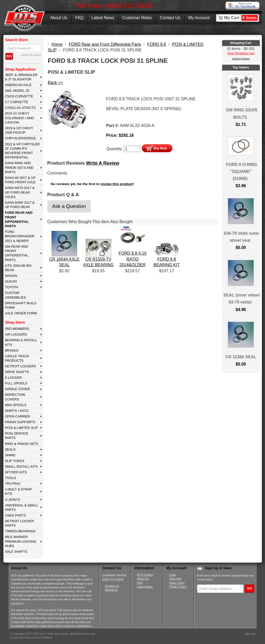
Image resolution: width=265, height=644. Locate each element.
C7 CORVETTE (16, 102)
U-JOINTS (13, 500)
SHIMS (10, 455)
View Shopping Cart (241, 53)
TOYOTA (12, 287)
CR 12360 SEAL (241, 357)
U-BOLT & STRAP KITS (18, 491)
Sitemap (250, 634)
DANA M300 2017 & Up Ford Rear (20, 205)
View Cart (175, 579)
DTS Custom (145, 575)
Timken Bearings (20, 531)
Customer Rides (137, 18)
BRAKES (12, 350)
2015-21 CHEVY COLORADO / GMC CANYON (20, 118)
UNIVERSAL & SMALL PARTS (22, 507)
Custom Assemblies (15, 295)
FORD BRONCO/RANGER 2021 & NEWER (20, 236)
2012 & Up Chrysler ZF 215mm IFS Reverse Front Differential (22, 151)
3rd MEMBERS (17, 329)
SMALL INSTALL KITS (21, 467)
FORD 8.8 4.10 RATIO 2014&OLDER (132, 259)
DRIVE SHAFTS (17, 372)
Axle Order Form (21, 313)
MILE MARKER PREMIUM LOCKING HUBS (21, 541)
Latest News (103, 18)
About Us (59, 18)
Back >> (56, 83)
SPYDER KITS (16, 472)
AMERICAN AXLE (18, 85)
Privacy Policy (178, 587)
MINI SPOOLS (16, 405)
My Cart (241, 18)
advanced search (31, 55)
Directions (111, 590)
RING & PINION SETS (22, 444)
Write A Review (103, 163)
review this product (117, 184)
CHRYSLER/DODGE (20, 138)
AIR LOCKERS (16, 334)
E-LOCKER (13, 378)
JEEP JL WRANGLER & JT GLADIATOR (21, 77)
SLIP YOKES (15, 461)
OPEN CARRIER (17, 416)
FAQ (79, 18)
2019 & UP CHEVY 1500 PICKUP (19, 130)
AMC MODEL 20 (17, 91)
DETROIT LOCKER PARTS (19, 523)
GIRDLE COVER (17, 389)
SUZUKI (11, 281)
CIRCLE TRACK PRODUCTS (17, 358)
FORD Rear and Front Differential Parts (19, 219)
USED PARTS (15, 515)
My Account (199, 18)
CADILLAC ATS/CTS (20, 108)
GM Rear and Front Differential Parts (17, 253)
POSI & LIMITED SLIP (21, 428)
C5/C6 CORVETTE (19, 96)
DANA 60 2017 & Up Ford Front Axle (20, 180)
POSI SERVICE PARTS (17, 436)
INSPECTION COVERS (15, 397)
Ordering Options (241, 59)
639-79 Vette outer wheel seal (242, 237)
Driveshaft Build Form (21, 305)
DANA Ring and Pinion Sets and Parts (19, 168)
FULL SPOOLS (16, 383)
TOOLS (10, 478)
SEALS (10, 449)
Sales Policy (177, 583)
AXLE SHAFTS (16, 552)
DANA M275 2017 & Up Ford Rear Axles (20, 192)
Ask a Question (69, 206)
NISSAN (11, 276)
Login (173, 575)
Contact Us (170, 18)
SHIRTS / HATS (17, 411)
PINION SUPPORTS (20, 422)
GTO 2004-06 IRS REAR (18, 268)
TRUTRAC (13, 484)
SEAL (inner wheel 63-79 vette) (241, 299)
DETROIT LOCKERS (21, 366)
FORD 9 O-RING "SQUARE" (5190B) (242, 172)
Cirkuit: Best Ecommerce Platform (31, 638)
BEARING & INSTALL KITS (21, 342)
